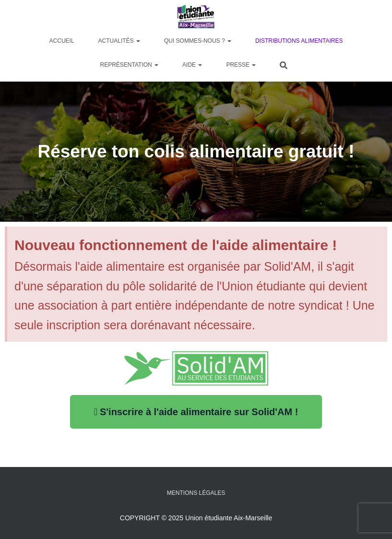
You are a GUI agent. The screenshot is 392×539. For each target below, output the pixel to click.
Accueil (62, 41)
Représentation (130, 65)
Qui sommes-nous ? (198, 41)
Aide (192, 65)
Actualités (119, 41)
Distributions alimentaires (299, 41)
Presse (241, 65)
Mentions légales (196, 493)
